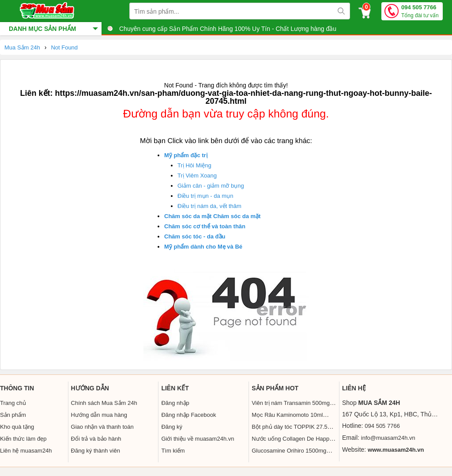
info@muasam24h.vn (388, 438)
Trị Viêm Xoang (197, 176)
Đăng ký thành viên (96, 451)
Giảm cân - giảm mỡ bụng (211, 186)
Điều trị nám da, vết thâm (209, 206)
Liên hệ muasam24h (26, 451)
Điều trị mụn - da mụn (205, 196)
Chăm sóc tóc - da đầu (195, 236)
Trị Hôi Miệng (194, 165)
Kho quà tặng (17, 427)
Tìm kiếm (173, 451)
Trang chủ (13, 403)
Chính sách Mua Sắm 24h (104, 403)
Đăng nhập (175, 403)
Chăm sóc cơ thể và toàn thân (205, 226)
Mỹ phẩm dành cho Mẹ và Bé (203, 247)
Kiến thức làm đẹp (23, 439)
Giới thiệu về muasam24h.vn (198, 439)
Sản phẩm (13, 415)
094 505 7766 (420, 12)
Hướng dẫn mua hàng (99, 415)
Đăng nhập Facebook (188, 415)
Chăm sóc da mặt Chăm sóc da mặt (212, 216)
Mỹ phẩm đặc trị (186, 155)
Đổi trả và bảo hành (96, 439)
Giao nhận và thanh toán (102, 427)
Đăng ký (172, 427)
